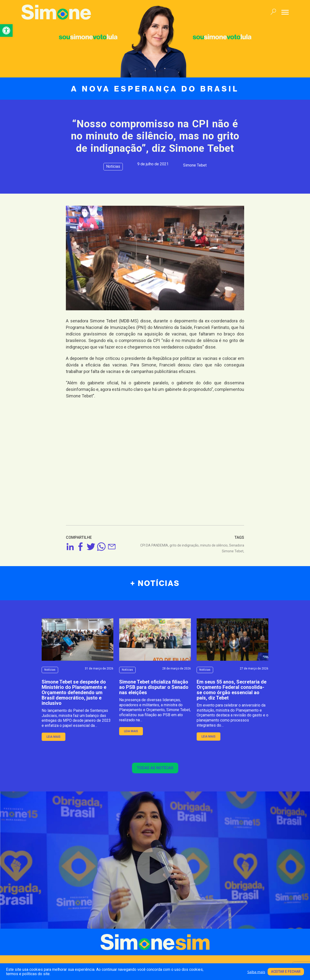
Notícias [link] (113, 166)
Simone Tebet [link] (195, 165)
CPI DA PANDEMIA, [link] (155, 545)
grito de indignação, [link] (185, 545)
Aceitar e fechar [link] (286, 972)
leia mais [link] (54, 737)
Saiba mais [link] (256, 972)
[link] (6, 30)
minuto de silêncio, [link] (215, 545)
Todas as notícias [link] (155, 768)
